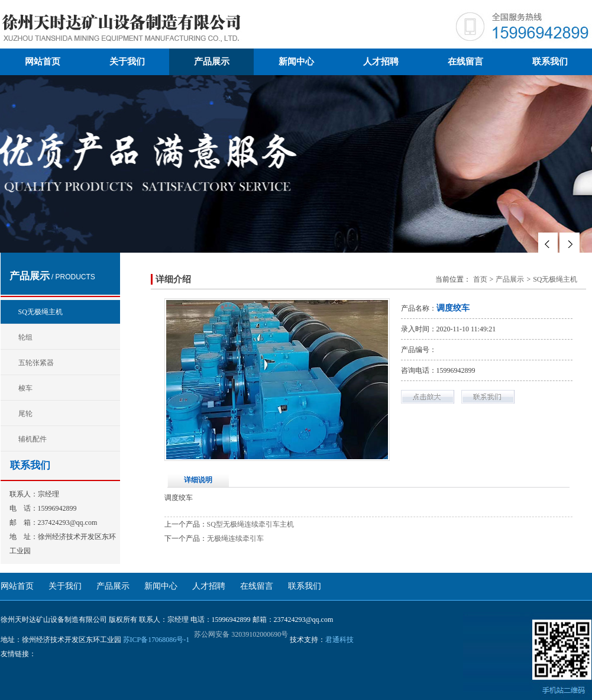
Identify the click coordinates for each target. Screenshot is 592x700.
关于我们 (127, 62)
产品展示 (212, 62)
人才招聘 (381, 62)
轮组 (25, 337)
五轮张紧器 (36, 363)
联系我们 (550, 62)
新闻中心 (296, 62)
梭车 (25, 388)
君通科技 (339, 640)
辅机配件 (33, 439)
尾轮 (25, 414)
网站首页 (43, 62)
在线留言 (465, 62)
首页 (480, 279)
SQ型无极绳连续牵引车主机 (250, 524)
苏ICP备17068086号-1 (156, 640)
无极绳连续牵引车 (235, 538)
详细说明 (198, 480)
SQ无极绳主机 (41, 312)
